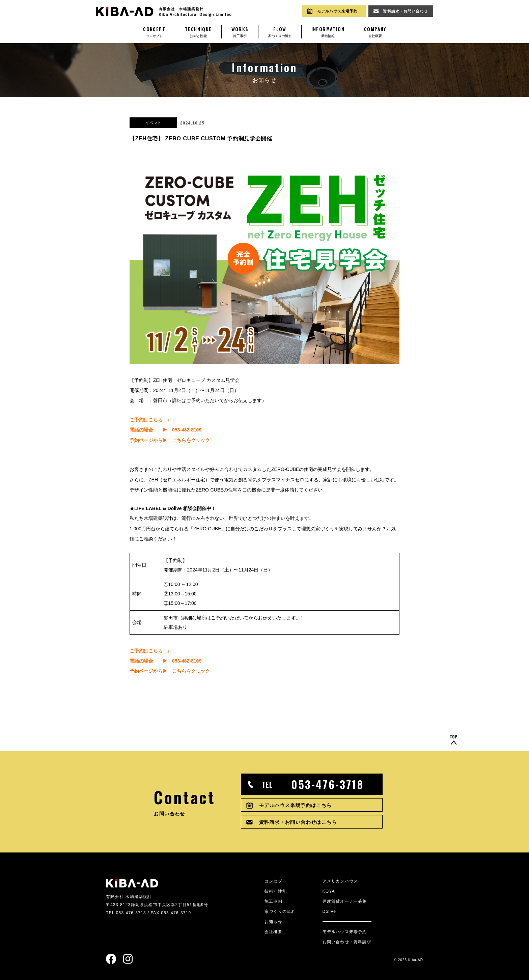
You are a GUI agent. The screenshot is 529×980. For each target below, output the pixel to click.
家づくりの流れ (280, 32)
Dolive (329, 912)
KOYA (329, 891)
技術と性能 (198, 32)
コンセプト (154, 32)
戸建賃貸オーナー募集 (345, 901)
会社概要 (375, 32)
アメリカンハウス (340, 881)
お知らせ (273, 922)
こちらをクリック (191, 440)
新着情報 (328, 32)
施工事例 (240, 32)
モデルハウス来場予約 (345, 932)
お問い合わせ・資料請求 (347, 942)
